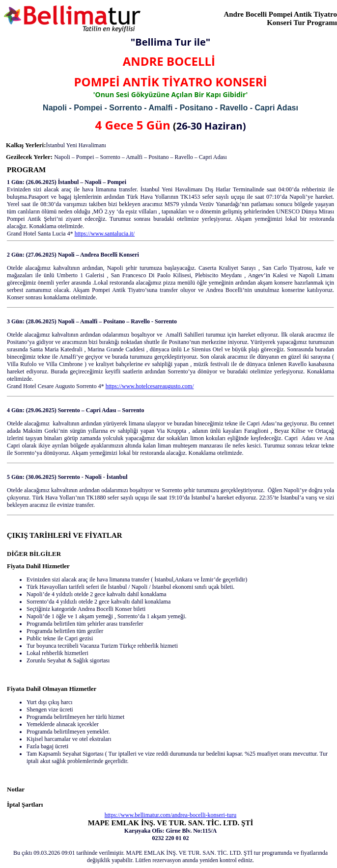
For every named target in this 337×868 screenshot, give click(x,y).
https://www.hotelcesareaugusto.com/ (150, 386)
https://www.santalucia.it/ (105, 234)
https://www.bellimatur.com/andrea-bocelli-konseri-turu (170, 815)
